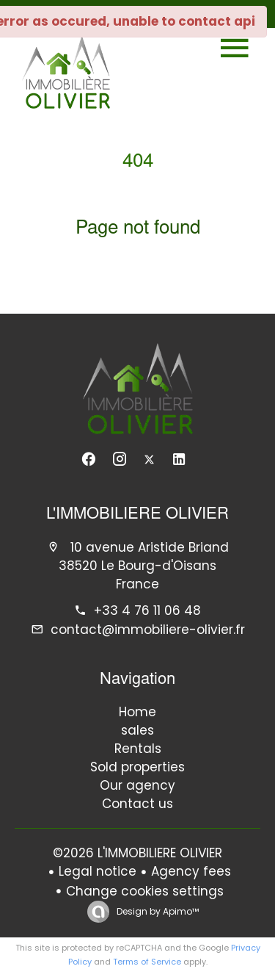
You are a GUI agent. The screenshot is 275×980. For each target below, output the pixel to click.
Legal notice (98, 871)
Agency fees (191, 871)
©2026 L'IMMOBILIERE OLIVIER (137, 853)
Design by (157, 911)
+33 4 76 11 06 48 (147, 610)
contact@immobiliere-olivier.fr (148, 630)
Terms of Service (147, 962)
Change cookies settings (145, 891)
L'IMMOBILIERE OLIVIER (137, 515)
